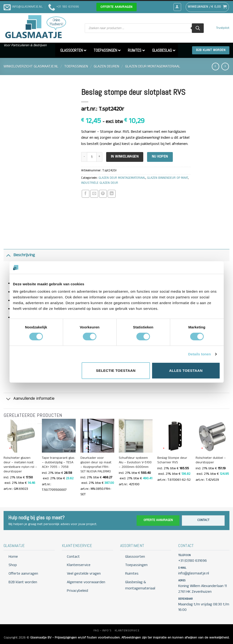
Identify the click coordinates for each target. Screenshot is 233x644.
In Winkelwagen (125, 157)
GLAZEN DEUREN (107, 66)
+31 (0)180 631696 (193, 561)
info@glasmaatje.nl (194, 573)
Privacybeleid (77, 591)
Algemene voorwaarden (86, 582)
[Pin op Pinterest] (103, 194)
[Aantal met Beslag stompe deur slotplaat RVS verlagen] (84, 157)
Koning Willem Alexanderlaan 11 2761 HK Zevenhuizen (203, 589)
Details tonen (200, 354)
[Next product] (216, 66)
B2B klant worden (23, 582)
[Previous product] (225, 66)
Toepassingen (136, 565)
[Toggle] (8, 255)
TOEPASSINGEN (76, 66)
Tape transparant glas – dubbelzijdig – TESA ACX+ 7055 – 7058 (58, 463)
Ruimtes (132, 574)
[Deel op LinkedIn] (112, 194)
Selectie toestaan (116, 371)
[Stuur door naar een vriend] (94, 194)
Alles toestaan (186, 371)
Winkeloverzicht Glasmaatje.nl (31, 66)
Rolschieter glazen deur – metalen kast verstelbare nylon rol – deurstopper (20, 465)
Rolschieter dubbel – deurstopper (211, 460)
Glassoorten (135, 557)
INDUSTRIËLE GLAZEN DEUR (100, 183)
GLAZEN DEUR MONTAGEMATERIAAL (153, 66)
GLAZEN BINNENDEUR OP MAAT (168, 178)
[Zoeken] (198, 28)
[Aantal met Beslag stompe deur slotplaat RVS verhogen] (99, 157)
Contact (203, 520)
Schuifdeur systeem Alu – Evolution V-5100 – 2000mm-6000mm (135, 463)
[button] (177, 7)
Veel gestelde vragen (84, 574)
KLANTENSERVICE (127, 631)
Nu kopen (160, 157)
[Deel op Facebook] (86, 194)
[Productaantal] (92, 157)
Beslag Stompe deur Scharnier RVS (172, 460)
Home (13, 557)
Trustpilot (223, 28)
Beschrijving (19, 255)
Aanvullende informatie (29, 399)
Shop (13, 565)
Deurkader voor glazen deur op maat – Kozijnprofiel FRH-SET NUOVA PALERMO (96, 465)
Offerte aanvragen (158, 520)
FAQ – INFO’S (102, 631)
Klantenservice (79, 565)
